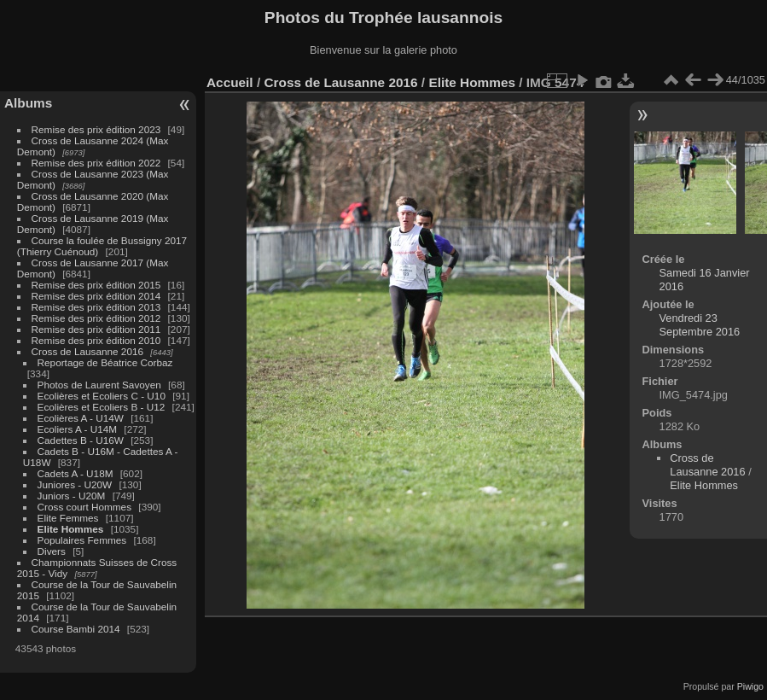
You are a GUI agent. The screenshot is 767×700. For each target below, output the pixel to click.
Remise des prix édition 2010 (96, 340)
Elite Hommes (71, 529)
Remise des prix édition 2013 (96, 307)
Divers (52, 551)
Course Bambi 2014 (76, 629)
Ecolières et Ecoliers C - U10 (102, 396)
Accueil (230, 82)
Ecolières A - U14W (81, 418)
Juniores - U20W (75, 484)
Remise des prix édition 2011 (96, 329)
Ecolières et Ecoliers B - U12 (102, 407)
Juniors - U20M (72, 496)
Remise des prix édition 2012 (96, 318)
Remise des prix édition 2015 (96, 285)
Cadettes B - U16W (81, 440)
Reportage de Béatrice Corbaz (105, 362)
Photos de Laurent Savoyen (99, 385)
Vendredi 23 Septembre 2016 (700, 325)
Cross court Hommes (85, 507)
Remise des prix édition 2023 (96, 129)
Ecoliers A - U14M (78, 429)
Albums (28, 103)
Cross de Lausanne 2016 (87, 351)
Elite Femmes (68, 518)
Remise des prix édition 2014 (96, 296)
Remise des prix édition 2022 (96, 163)
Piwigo (750, 686)
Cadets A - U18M (76, 473)
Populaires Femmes (82, 540)
